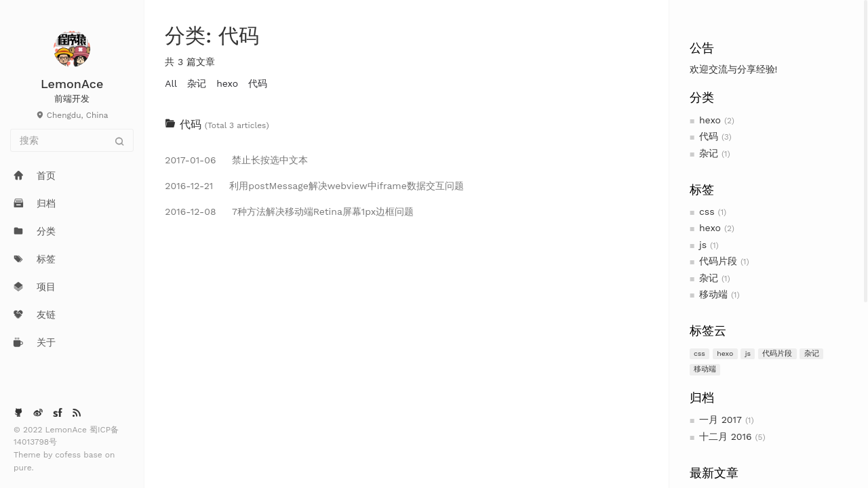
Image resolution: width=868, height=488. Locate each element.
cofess (69, 455)
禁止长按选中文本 (236, 160)
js (703, 245)
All (171, 83)
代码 (709, 136)
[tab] (406, 125)
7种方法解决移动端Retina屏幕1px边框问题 (289, 211)
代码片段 (718, 261)
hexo (710, 120)
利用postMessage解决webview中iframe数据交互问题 (314, 186)
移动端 (713, 294)
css (707, 211)
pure (23, 468)
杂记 (709, 153)
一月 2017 (721, 420)
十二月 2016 (726, 436)
